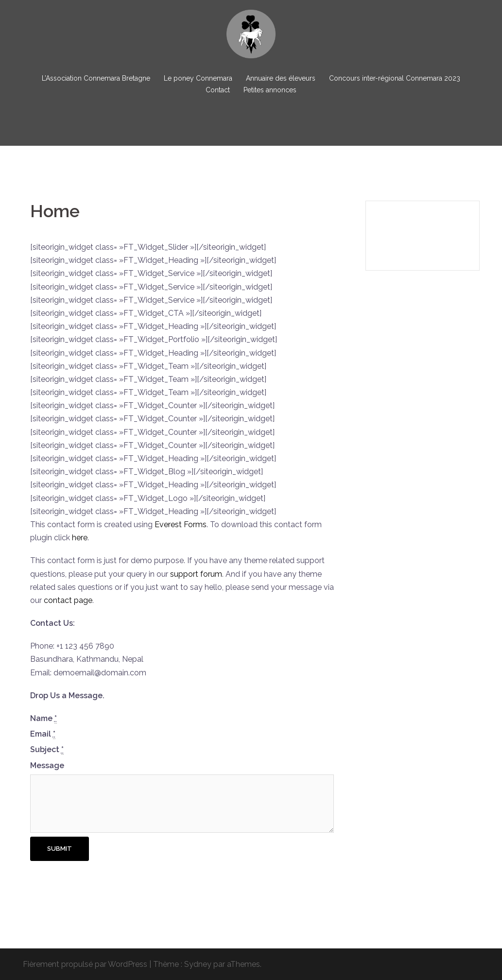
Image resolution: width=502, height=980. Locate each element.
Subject (47, 750)
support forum (196, 574)
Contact (218, 90)
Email (43, 734)
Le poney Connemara (198, 78)
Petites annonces (270, 90)
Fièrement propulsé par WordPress (85, 964)
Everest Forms (181, 524)
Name (43, 719)
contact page (68, 600)
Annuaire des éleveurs (281, 78)
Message (47, 765)
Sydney (198, 964)
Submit (60, 849)
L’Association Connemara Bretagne (96, 78)
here (80, 538)
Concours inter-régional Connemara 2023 (395, 78)
